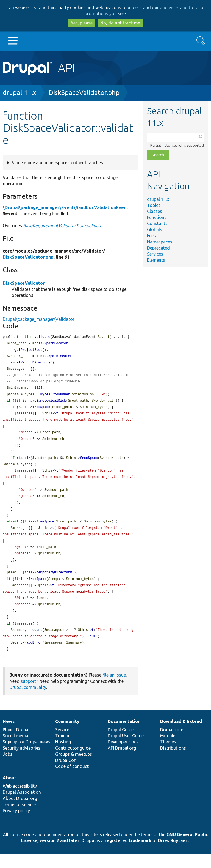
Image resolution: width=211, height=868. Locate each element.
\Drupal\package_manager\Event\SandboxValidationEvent (66, 207)
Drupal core (172, 744)
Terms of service (19, 818)
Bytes (45, 397)
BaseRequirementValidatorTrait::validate (63, 226)
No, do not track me (120, 23)
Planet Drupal (16, 744)
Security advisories (22, 762)
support (28, 695)
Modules (169, 750)
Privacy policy (16, 825)
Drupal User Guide (126, 750)
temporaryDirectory (54, 583)
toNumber (62, 397)
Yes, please (82, 23)
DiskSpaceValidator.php (84, 93)
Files (151, 236)
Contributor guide (73, 762)
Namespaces (160, 242)
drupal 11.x (20, 93)
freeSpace (41, 410)
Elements (156, 260)
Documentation (124, 735)
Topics (154, 205)
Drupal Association (22, 806)
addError (34, 656)
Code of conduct (72, 780)
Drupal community (28, 701)
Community (67, 735)
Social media (16, 750)
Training (63, 750)
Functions (157, 217)
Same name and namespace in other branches (57, 163)
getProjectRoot (28, 351)
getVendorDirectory (32, 364)
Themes (168, 756)
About (9, 792)
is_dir (25, 463)
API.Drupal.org (122, 762)
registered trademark (128, 855)
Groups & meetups (74, 768)
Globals (155, 229)
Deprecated (158, 248)
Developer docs (123, 756)
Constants (157, 223)
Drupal (88, 855)
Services (155, 254)
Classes (155, 211)
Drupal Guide (121, 744)
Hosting (63, 756)
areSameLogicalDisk (48, 404)
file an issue (114, 689)
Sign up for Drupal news (26, 756)
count (37, 643)
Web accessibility (20, 800)
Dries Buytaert (174, 855)
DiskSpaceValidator (24, 283)
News (9, 735)
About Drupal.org (20, 812)
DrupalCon (66, 774)
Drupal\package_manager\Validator (39, 319)
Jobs (8, 768)
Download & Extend (181, 735)
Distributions (173, 762)
